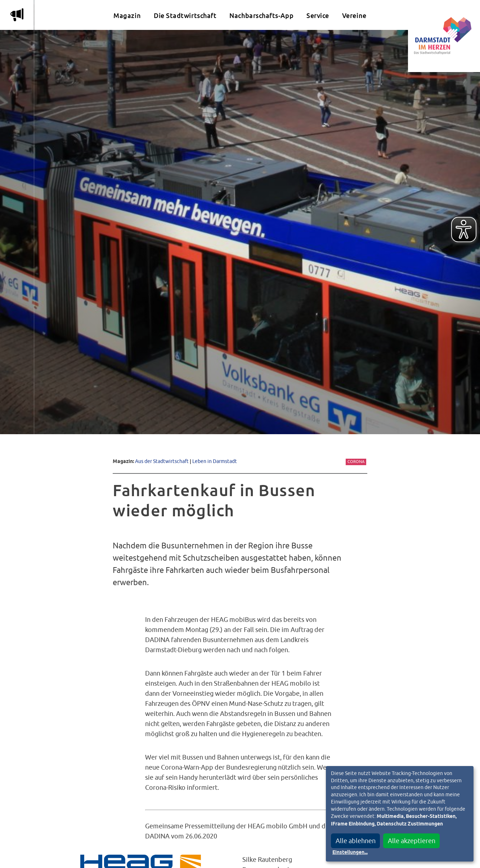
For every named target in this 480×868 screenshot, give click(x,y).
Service (318, 16)
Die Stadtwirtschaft (185, 16)
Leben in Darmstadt (215, 461)
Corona (356, 462)
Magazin (127, 16)
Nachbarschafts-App (261, 16)
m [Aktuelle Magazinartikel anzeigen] (17, 15)
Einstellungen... (350, 853)
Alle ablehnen (356, 841)
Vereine (354, 16)
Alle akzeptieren (412, 841)
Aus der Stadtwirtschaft (162, 461)
